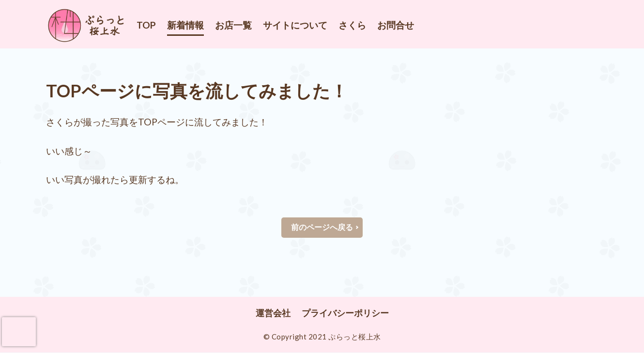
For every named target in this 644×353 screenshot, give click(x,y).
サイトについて (295, 25)
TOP (146, 25)
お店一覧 (233, 25)
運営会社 (273, 313)
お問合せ (396, 25)
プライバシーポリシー (345, 313)
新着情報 (185, 25)
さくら (352, 25)
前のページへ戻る (322, 227)
